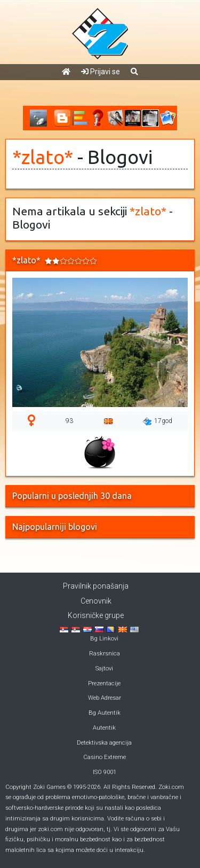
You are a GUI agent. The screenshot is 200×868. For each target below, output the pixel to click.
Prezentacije (104, 683)
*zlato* (43, 157)
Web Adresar (105, 698)
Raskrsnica (105, 654)
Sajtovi (104, 668)
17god (158, 421)
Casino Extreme (105, 757)
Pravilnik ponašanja (96, 586)
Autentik (104, 728)
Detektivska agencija (104, 743)
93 (69, 421)
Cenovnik (96, 601)
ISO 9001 (105, 772)
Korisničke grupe (96, 615)
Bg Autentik (105, 713)
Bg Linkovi (104, 639)
